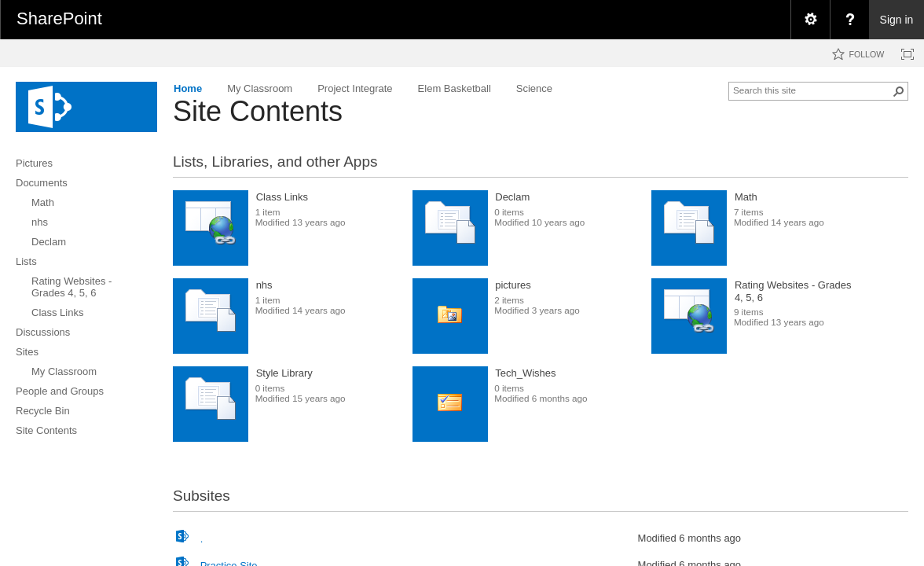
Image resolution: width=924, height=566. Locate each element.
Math (746, 197)
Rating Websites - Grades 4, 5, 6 (793, 291)
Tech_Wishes (525, 373)
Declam (512, 197)
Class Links (282, 197)
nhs (264, 285)
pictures (513, 285)
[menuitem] (810, 20)
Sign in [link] (897, 20)
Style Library (284, 373)
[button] (899, 91)
